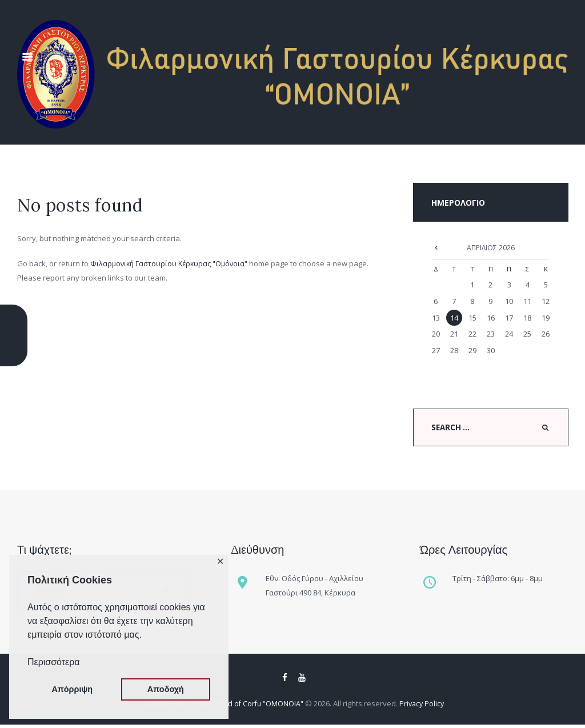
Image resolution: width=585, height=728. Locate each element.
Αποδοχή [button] (166, 689)
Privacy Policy (426, 707)
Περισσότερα (54, 662)
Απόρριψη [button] (72, 689)
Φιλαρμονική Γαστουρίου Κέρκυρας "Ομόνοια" (172, 263)
